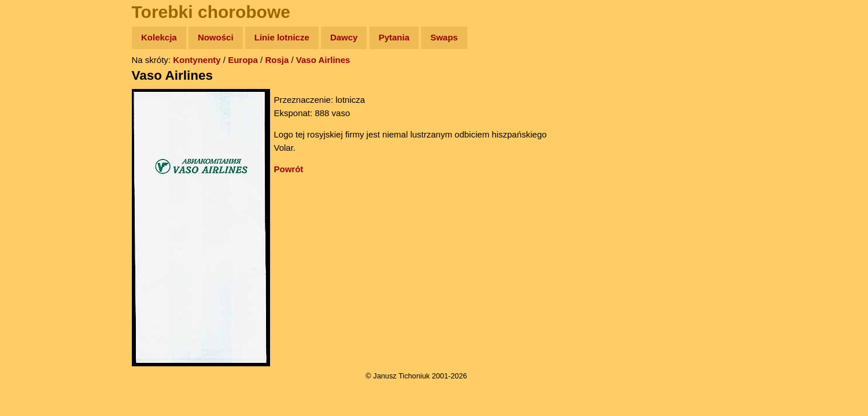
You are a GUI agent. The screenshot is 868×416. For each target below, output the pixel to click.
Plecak (33, 194)
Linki (29, 216)
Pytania (394, 37)
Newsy (33, 127)
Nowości (216, 37)
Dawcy (344, 37)
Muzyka (35, 171)
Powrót (289, 169)
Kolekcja (159, 37)
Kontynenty (197, 60)
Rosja (277, 60)
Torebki (35, 238)
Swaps (444, 37)
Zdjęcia (34, 105)
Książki (34, 149)
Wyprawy (38, 82)
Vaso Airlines (323, 60)
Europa (243, 60)
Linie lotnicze (282, 37)
